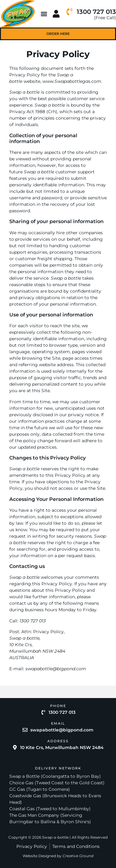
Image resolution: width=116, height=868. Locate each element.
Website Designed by (58, 856)
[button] (44, 14)
